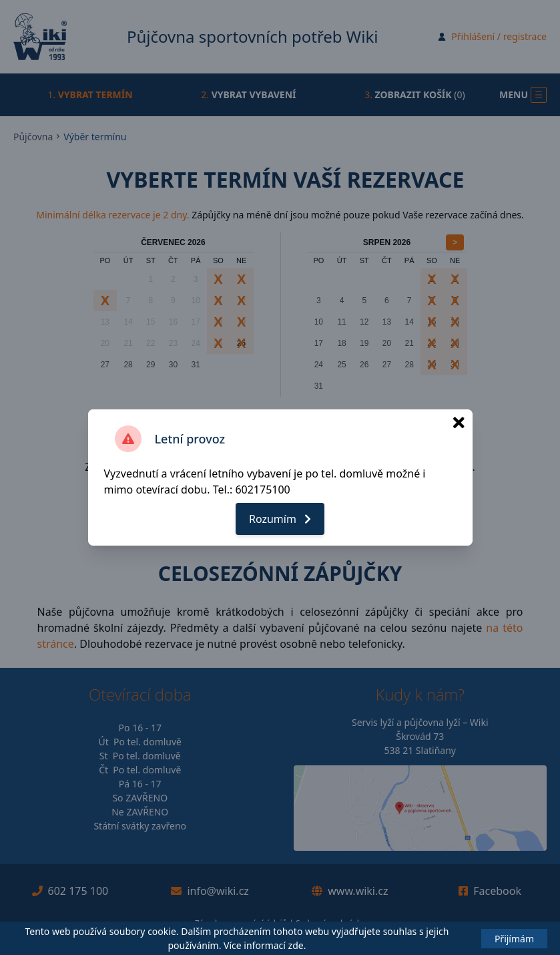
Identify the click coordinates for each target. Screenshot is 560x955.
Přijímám (514, 939)
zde (296, 945)
